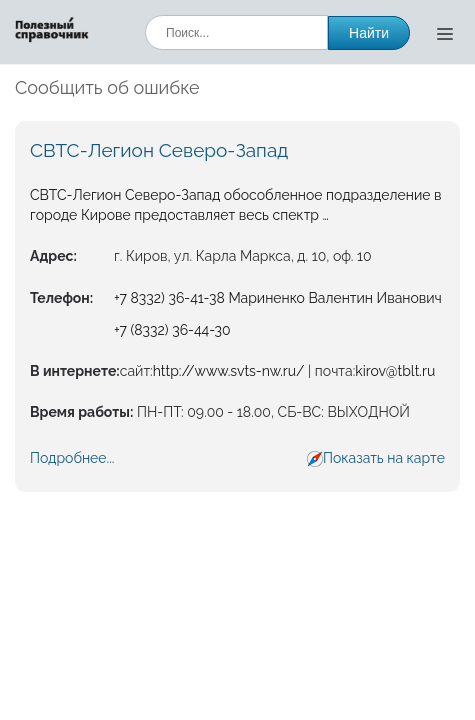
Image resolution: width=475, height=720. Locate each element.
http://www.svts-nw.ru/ (229, 371)
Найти (369, 33)
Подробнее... (72, 458)
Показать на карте (384, 458)
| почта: (329, 371)
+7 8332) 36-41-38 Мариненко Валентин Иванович (278, 298)
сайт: (136, 371)
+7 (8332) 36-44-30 (172, 330)
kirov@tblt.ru (395, 371)
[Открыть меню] (445, 33)
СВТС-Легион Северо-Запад (159, 150)
